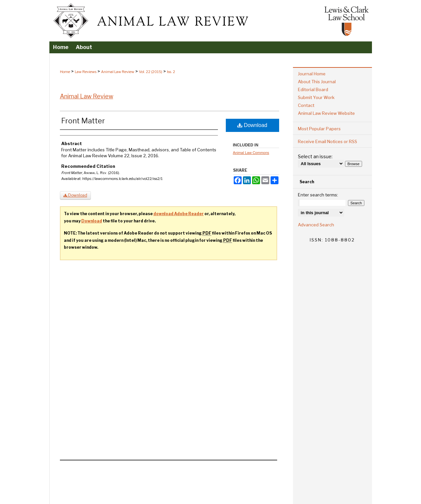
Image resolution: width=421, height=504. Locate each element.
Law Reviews (86, 72)
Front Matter (83, 121)
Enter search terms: (318, 195)
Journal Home (312, 74)
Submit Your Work (316, 97)
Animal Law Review (118, 72)
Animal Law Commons (251, 153)
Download (252, 125)
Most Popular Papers (319, 129)
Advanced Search (316, 225)
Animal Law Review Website (326, 113)
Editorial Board (313, 89)
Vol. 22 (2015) (151, 72)
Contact (306, 105)
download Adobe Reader (179, 214)
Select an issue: (315, 156)
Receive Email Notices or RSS (328, 141)
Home (65, 72)
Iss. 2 (171, 72)
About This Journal (317, 82)
